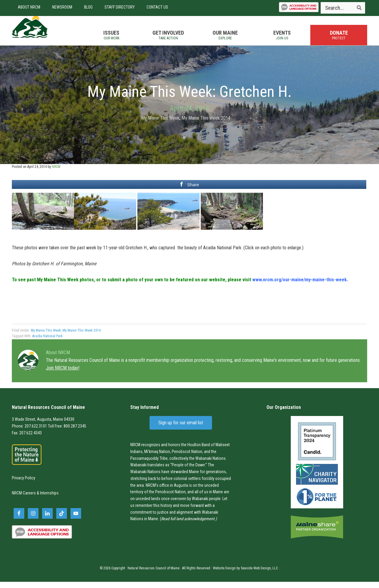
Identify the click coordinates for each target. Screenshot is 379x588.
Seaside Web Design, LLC (259, 574)
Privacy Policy (24, 484)
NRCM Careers (24, 499)
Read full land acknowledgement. (188, 525)
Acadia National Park (48, 342)
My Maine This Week (160, 124)
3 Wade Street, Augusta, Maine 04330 (43, 425)
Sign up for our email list (181, 429)
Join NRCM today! (63, 374)
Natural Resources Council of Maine (44, 34)
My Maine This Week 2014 (206, 124)
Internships (49, 499)
